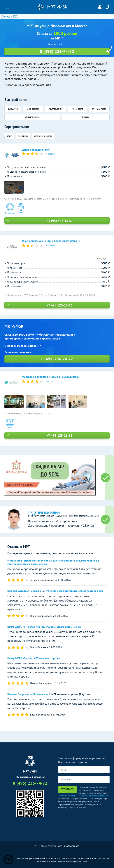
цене (9, 136)
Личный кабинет (100, 7)
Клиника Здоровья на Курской (25, 591)
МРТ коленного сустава (47, 658)
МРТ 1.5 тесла (99, 109)
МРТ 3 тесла (77, 109)
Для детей (13, 109)
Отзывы (86, 117)
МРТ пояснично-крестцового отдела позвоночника (74, 591)
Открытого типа (32, 117)
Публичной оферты (67, 796)
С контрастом (33, 109)
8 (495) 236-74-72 (108, 7)
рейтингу (23, 136)
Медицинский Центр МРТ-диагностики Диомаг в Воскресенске (44, 561)
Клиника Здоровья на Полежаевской (29, 694)
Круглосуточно (56, 109)
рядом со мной (43, 136)
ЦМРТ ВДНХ (14, 627)
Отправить (67, 789)
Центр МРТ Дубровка (20, 658)
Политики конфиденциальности (93, 796)
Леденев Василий (44, 513)
